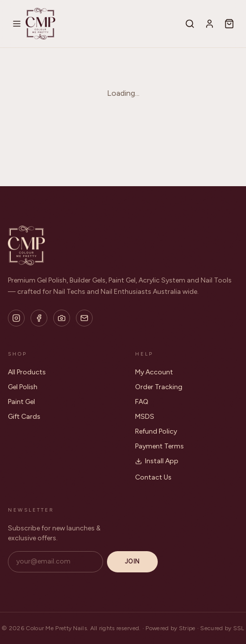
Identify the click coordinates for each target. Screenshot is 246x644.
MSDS (145, 417)
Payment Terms (159, 446)
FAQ (142, 402)
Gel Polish (23, 387)
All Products (27, 372)
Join (132, 561)
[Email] (84, 318)
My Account (154, 372)
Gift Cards (24, 417)
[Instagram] (16, 318)
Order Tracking (159, 387)
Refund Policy (156, 431)
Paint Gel (21, 402)
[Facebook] (39, 318)
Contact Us (153, 477)
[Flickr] (62, 318)
